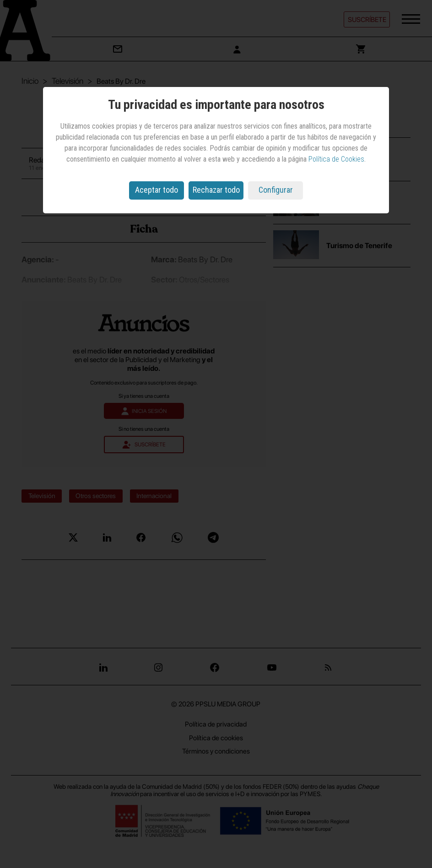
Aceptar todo (157, 190)
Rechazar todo (216, 190)
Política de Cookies (336, 159)
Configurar (276, 190)
